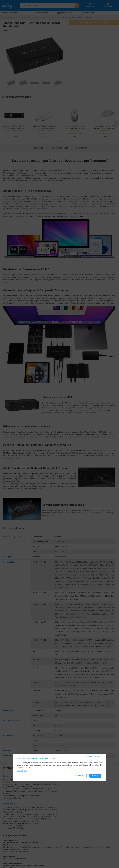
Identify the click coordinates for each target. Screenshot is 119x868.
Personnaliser (79, 776)
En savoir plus (22, 771)
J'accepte (95, 776)
